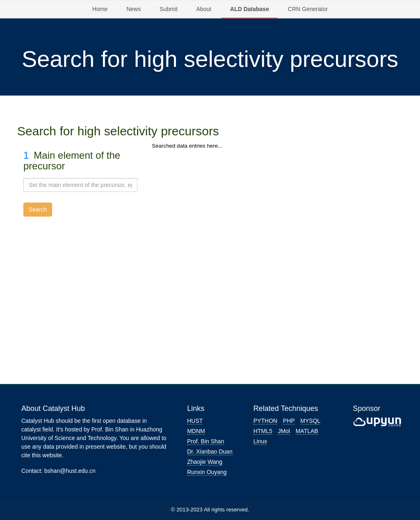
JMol (284, 431)
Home (100, 9)
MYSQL (310, 421)
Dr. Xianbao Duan (210, 452)
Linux (260, 441)
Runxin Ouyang (207, 472)
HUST (195, 421)
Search (38, 210)
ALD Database (250, 9)
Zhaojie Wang (205, 462)
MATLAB (307, 431)
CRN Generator (308, 9)
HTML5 (263, 431)
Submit (169, 9)
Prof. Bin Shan (205, 441)
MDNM (196, 431)
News (134, 9)
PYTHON (265, 421)
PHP (289, 421)
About (204, 9)
